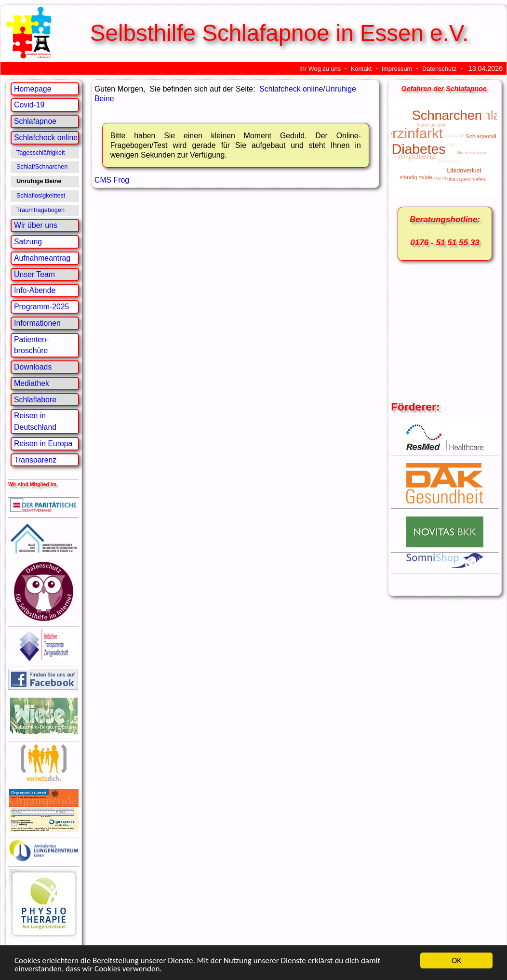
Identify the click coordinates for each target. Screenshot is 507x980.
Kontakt (361, 69)
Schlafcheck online (46, 138)
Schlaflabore (35, 400)
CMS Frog (112, 180)
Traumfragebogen (40, 210)
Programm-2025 (41, 307)
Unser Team (34, 274)
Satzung (28, 242)
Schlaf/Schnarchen (42, 167)
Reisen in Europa (43, 444)
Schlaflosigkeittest (41, 196)
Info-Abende (35, 290)
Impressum (397, 69)
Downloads (33, 367)
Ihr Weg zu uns (320, 69)
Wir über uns (36, 225)
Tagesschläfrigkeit (41, 153)
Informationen (37, 323)
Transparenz (35, 460)
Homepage (33, 89)
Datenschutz (439, 69)
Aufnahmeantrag (42, 258)
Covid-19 (29, 105)
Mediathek (32, 383)
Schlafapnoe (35, 121)
